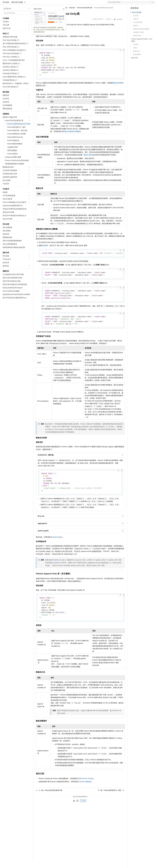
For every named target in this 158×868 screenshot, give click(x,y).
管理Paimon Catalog (86, 790)
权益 (43, 4)
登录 (152, 4)
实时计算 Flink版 (17, 9)
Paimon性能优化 (85, 793)
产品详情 (108, 26)
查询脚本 (45, 254)
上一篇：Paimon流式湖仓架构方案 (49, 802)
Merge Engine (57, 547)
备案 (133, 4)
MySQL (56, 570)
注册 (143, 4)
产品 (29, 4)
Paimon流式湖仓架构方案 (85, 15)
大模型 (23, 4)
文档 (128, 4)
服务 (65, 4)
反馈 (83, 812)
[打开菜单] (4, 4)
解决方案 (36, 4)
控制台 (138, 4)
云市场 (54, 4)
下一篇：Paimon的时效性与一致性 (111, 802)
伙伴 (60, 4)
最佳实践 (72, 15)
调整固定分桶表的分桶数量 (71, 140)
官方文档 (6, 9)
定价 (48, 4)
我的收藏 (119, 26)
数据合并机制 (117, 91)
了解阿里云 (73, 4)
